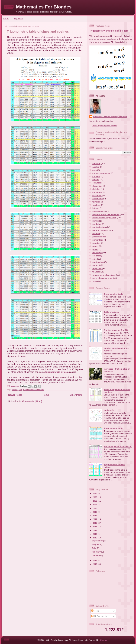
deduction (97, 186)
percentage (98, 240)
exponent (97, 195)
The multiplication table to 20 (118, 446)
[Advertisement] (44, 430)
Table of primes (111, 312)
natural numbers (101, 230)
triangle (96, 272)
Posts (95, 611)
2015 (95, 527)
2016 (95, 523)
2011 (95, 560)
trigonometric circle (56, 372)
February (97, 552)
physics (96, 243)
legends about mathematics (106, 214)
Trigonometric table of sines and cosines (38, 32)
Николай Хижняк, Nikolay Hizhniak (110, 116)
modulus (97, 224)
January (96, 555)
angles (96, 167)
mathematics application (104, 218)
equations (97, 192)
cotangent (97, 183)
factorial (96, 202)
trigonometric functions (33, 390)
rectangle (97, 252)
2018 (95, 516)
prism (95, 249)
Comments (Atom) (32, 401)
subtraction (98, 262)
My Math (19, 19)
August (96, 544)
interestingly (99, 211)
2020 (95, 508)
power (95, 246)
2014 (95, 530)
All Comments (99, 616)
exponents (98, 199)
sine (20, 390)
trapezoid (97, 269)
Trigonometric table (113, 294)
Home (6, 19)
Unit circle (109, 410)
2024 (95, 493)
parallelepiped (99, 237)
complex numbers (101, 173)
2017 (95, 519)
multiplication (99, 227)
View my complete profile (105, 126)
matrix (95, 221)
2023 (95, 497)
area (95, 170)
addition (96, 163)
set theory (97, 256)
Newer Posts (15, 395)
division (96, 189)
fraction (96, 205)
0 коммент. (14, 386)
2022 (95, 501)
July (94, 548)
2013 (95, 534)
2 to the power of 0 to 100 (116, 330)
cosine (15, 390)
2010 (95, 564)
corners (96, 176)
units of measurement (103, 278)
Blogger (104, 640)
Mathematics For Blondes (44, 7)
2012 (95, 538)
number (96, 233)
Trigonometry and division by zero (109, 31)
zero (95, 281)
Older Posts (76, 395)
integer (96, 208)
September (98, 541)
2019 (95, 512)
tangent (96, 265)
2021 (95, 505)
